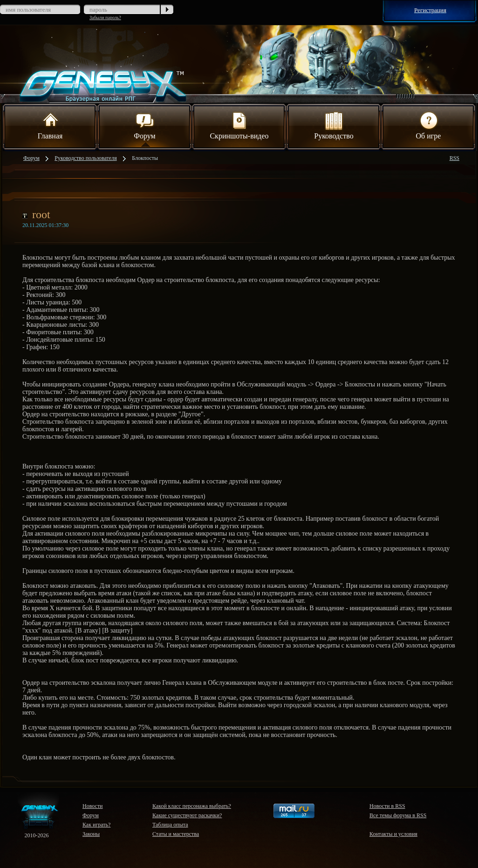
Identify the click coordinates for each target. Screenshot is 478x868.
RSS (454, 158)
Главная (50, 125)
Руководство (334, 125)
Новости (93, 806)
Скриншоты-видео (239, 125)
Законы (91, 834)
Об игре (429, 125)
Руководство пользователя (85, 158)
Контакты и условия (393, 834)
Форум (144, 125)
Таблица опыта (170, 825)
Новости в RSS (387, 806)
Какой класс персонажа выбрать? (192, 806)
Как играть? (96, 825)
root (41, 214)
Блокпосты (145, 158)
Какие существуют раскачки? (187, 815)
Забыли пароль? (105, 17)
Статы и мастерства (176, 834)
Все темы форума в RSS (398, 815)
